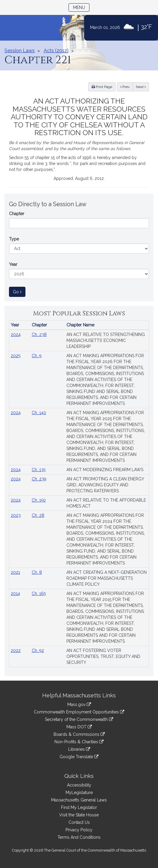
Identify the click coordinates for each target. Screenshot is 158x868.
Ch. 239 (39, 479)
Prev (127, 86)
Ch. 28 (38, 515)
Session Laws (20, 51)
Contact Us (79, 822)
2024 (16, 334)
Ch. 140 (39, 413)
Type (14, 239)
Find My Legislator (79, 807)
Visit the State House (79, 815)
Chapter (17, 214)
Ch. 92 (38, 650)
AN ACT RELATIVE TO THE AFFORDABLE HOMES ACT (106, 503)
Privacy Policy (79, 830)
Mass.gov (79, 704)
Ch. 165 (39, 593)
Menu (81, 7)
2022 (16, 650)
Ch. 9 (37, 356)
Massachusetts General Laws (79, 800)
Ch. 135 (39, 470)
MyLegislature (79, 793)
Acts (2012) (56, 51)
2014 (15, 593)
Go (19, 291)
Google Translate (79, 757)
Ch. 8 (37, 572)
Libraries (79, 749)
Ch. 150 (39, 500)
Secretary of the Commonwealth (79, 719)
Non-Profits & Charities (79, 742)
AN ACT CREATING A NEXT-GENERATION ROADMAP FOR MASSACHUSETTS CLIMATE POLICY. (107, 578)
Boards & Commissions (79, 734)
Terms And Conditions (79, 837)
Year (13, 264)
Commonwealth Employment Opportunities (79, 712)
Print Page (102, 87)
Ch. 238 (39, 334)
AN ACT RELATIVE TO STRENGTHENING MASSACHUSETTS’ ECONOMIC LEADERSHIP (106, 340)
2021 (15, 572)
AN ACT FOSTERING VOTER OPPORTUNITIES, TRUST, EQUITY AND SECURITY (103, 656)
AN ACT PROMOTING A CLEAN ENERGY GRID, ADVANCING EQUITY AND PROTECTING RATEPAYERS (105, 485)
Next (141, 87)
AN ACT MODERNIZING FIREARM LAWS (105, 470)
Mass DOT (79, 727)
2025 (16, 356)
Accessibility (79, 785)
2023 (16, 515)
